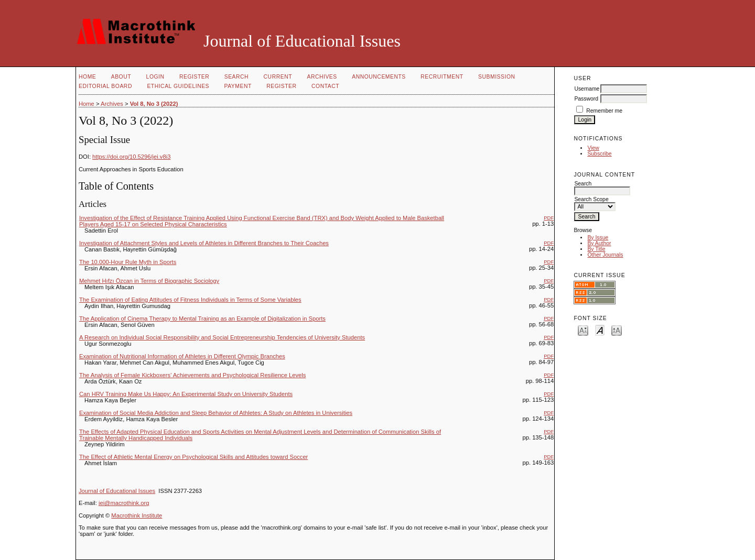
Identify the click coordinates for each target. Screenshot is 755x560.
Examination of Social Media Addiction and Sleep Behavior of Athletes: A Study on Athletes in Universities (216, 413)
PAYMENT (238, 86)
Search (236, 77)
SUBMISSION (497, 77)
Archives (322, 77)
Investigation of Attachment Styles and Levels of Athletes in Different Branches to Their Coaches (204, 243)
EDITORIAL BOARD (105, 86)
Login (155, 77)
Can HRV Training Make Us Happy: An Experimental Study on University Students (186, 394)
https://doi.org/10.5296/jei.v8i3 (131, 157)
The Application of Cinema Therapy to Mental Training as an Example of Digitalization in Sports (202, 319)
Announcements (379, 77)
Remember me (604, 111)
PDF (549, 218)
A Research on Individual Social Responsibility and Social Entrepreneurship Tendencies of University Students (222, 337)
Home (87, 77)
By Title (596, 249)
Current (278, 77)
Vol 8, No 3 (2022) (154, 104)
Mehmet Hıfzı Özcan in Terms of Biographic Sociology (149, 281)
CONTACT (325, 86)
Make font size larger (617, 330)
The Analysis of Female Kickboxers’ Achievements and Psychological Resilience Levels (192, 375)
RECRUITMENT (442, 77)
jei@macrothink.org (124, 503)
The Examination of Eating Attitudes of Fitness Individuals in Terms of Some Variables (190, 300)
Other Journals (605, 255)
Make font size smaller (583, 330)
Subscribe (599, 154)
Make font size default (600, 330)
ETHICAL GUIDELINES (178, 86)
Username (587, 89)
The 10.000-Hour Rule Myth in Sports (128, 262)
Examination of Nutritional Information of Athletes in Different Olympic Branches (182, 356)
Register (194, 77)
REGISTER (281, 86)
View (593, 148)
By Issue (598, 238)
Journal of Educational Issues (117, 491)
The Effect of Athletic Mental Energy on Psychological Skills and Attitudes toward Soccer (193, 457)
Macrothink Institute (137, 515)
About (121, 77)
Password (586, 99)
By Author (599, 243)
